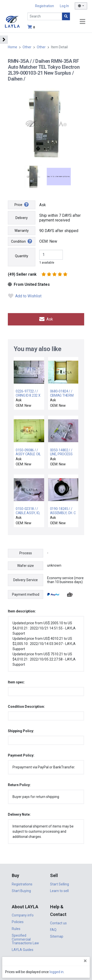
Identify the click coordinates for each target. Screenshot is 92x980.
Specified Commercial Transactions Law (25, 939)
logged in (57, 972)
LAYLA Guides (23, 950)
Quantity (22, 256)
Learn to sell (59, 891)
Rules (16, 929)
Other (27, 47)
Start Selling (59, 884)
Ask (46, 319)
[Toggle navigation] (82, 22)
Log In (64, 6)
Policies (18, 922)
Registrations (22, 884)
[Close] (85, 961)
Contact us (58, 923)
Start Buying (21, 891)
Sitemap (57, 936)
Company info (23, 915)
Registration (45, 6)
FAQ (53, 930)
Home (13, 47)
